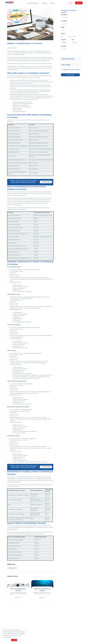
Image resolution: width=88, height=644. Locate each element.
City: (73, 40)
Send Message (70, 75)
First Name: (64, 15)
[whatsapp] (16, 568)
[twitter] (13, 568)
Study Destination (33, 3)
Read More (18, 598)
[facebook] (8, 568)
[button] (18, 591)
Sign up (79, 3)
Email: (63, 27)
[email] (11, 568)
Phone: (63, 34)
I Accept (71, 70)
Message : (64, 46)
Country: (64, 40)
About (53, 3)
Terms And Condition (74, 70)
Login (71, 3)
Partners (45, 3)
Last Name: (64, 21)
